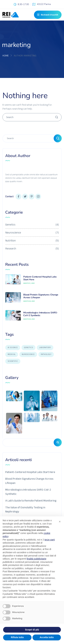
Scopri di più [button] (32, 630)
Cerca (58, 442)
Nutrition (32, 241)
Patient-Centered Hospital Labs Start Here (40, 278)
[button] (60, 522)
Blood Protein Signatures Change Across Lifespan (41, 296)
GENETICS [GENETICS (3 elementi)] (28, 348)
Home (6, 56)
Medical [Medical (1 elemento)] (12, 354)
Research (32, 249)
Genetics (32, 225)
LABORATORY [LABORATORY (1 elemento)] (45, 348)
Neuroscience (32, 233)
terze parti (50, 540)
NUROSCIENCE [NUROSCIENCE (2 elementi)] (28, 354)
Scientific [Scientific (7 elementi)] (13, 361)
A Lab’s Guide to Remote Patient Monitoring (31, 501)
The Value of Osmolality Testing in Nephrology (25, 509)
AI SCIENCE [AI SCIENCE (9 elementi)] (13, 348)
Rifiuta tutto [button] (17, 637)
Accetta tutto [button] (47, 637)
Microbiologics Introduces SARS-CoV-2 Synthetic (41, 314)
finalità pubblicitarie (36, 559)
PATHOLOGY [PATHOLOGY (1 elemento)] (46, 354)
